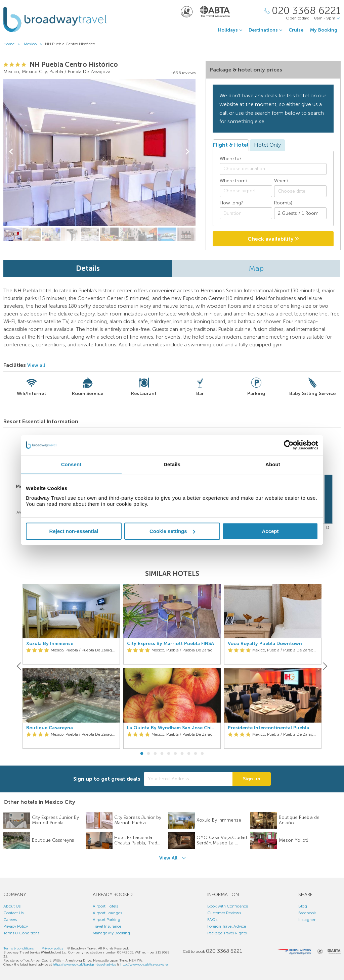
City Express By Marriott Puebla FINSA (170, 644)
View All (168, 858)
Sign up (252, 779)
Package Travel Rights (227, 933)
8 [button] (189, 754)
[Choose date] (300, 191)
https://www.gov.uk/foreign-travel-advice (84, 965)
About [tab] (273, 464)
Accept (270, 531)
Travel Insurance (107, 926)
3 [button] (155, 754)
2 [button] (148, 754)
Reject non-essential (74, 531)
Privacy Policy (16, 926)
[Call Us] (302, 11)
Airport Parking (106, 920)
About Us (12, 906)
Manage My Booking (111, 933)
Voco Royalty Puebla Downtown (265, 644)
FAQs (212, 920)
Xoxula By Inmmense (50, 644)
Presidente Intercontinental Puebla (268, 728)
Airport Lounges (107, 913)
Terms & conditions (18, 948)
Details (88, 268)
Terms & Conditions (21, 933)
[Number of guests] (300, 213)
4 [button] (162, 754)
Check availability (273, 239)
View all (36, 365)
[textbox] (276, 169)
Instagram (307, 920)
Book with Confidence (228, 906)
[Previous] (19, 666)
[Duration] (246, 213)
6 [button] (175, 754)
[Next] (325, 666)
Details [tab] (172, 464)
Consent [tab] (71, 464)
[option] (71, 666)
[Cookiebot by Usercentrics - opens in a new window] (289, 445)
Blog (303, 906)
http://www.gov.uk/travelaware (144, 965)
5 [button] (169, 754)
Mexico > (34, 44)
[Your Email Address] (188, 779)
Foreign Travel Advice (227, 926)
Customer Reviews (224, 913)
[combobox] (273, 169)
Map (256, 268)
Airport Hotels (105, 906)
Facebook (307, 913)
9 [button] (196, 754)
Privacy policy (52, 948)
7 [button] (182, 754)
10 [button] (202, 754)
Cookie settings (172, 531)
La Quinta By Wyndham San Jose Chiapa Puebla (172, 728)
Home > (13, 44)
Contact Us (13, 913)
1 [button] (142, 754)
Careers (10, 920)
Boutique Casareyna (50, 728)
